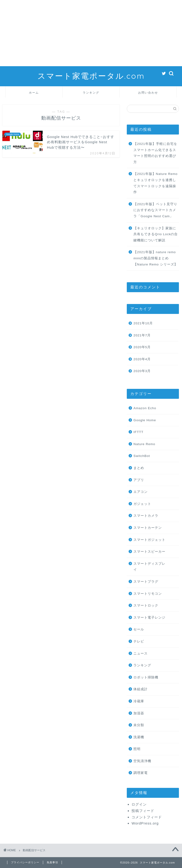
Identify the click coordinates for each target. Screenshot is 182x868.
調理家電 (141, 773)
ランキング (91, 93)
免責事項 (52, 862)
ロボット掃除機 (146, 677)
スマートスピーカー (149, 552)
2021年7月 (142, 335)
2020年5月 (142, 347)
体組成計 (141, 689)
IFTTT (138, 432)
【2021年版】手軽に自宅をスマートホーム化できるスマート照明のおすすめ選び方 (155, 153)
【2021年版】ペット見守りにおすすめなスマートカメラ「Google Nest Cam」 (155, 210)
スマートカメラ (146, 516)
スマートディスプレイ (149, 567)
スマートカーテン (148, 528)
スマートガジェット (149, 540)
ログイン (139, 804)
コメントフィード (147, 817)
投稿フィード (143, 811)
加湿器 (139, 713)
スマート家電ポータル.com (91, 76)
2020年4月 (142, 359)
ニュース (141, 653)
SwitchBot (142, 456)
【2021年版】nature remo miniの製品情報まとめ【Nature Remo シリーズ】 (156, 258)
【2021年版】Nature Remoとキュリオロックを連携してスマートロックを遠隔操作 (155, 183)
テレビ (139, 641)
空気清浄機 (142, 761)
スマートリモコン (148, 594)
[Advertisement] (91, 33)
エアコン (141, 492)
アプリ (139, 480)
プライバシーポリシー (25, 862)
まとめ (139, 468)
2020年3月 (142, 371)
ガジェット (142, 504)
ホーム (34, 93)
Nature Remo (144, 444)
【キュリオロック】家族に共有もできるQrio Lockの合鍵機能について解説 (156, 234)
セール (139, 629)
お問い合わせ (148, 93)
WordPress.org (145, 823)
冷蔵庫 (139, 701)
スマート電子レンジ (149, 618)
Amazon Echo (145, 408)
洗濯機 (139, 737)
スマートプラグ (146, 582)
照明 (137, 749)
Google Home (145, 420)
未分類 (139, 725)
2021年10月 (143, 323)
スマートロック (146, 605)
